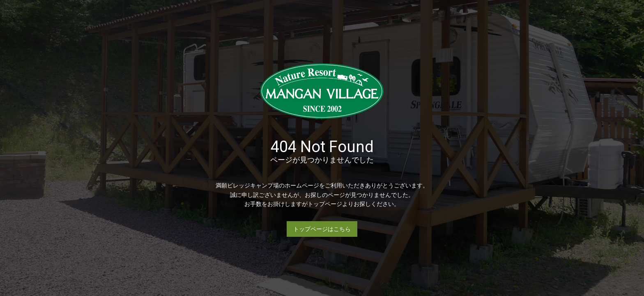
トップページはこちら (322, 229)
